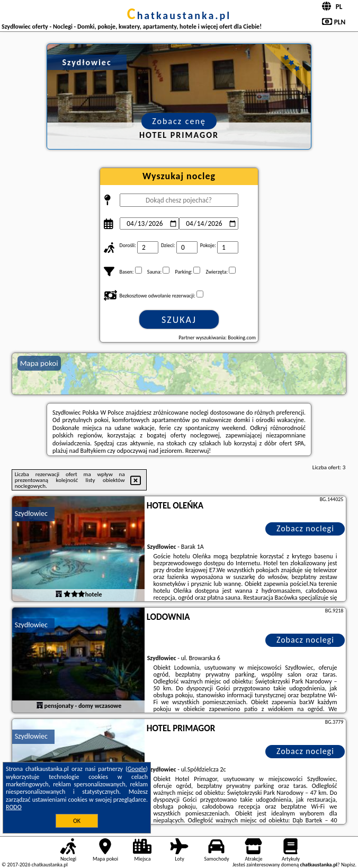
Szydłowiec (31, 514)
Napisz (348, 865)
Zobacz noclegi (305, 528)
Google (137, 769)
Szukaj (179, 320)
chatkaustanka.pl (179, 15)
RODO (14, 807)
